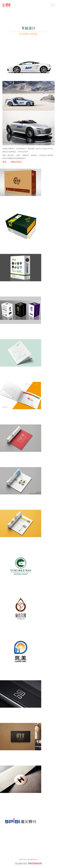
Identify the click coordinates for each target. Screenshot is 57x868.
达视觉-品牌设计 (9, 149)
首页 (5, 162)
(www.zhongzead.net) (44, 149)
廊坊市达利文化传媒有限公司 (29, 859)
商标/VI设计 (17, 162)
